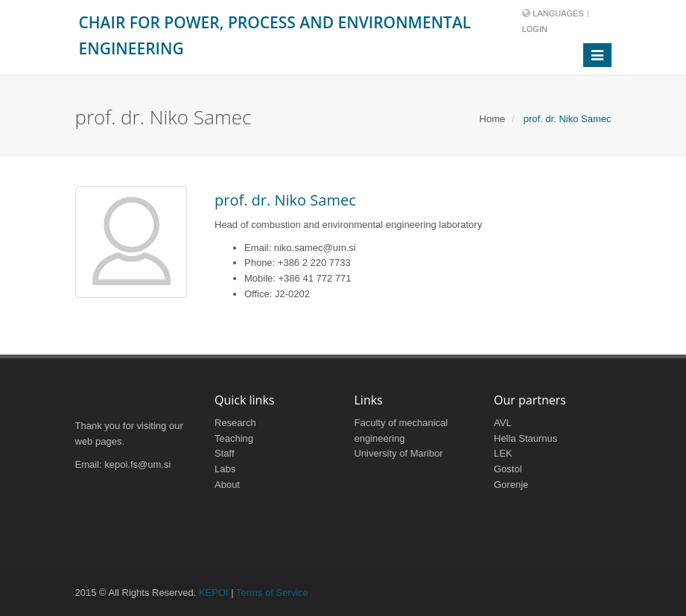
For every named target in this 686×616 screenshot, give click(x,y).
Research (235, 423)
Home (493, 119)
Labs (225, 469)
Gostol (508, 469)
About (227, 485)
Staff (225, 453)
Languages (558, 13)
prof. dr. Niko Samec (285, 200)
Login (535, 29)
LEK (503, 453)
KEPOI (214, 593)
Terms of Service (272, 593)
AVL (503, 423)
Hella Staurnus (525, 438)
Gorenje (511, 485)
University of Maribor (399, 453)
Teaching (234, 438)
